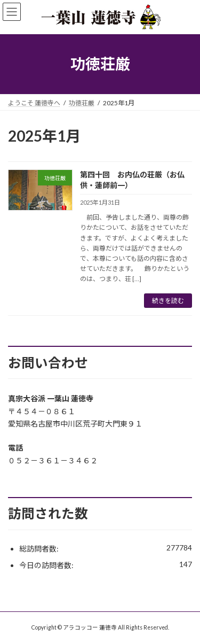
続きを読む (168, 301)
